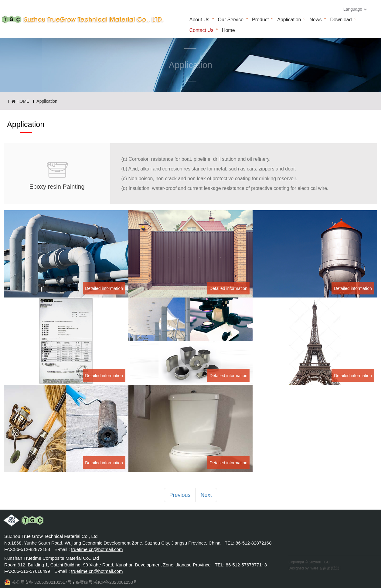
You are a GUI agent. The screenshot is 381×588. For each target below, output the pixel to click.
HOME (20, 101)
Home (228, 30)
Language (355, 9)
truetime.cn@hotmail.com (97, 549)
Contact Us (201, 30)
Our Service (231, 20)
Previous (180, 495)
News (315, 20)
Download (341, 20)
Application (289, 20)
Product (260, 20)
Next (206, 495)
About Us (199, 20)
